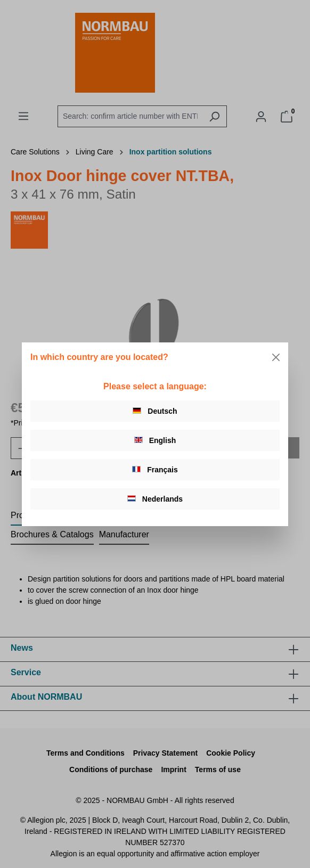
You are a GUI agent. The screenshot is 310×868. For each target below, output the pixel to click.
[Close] (276, 357)
